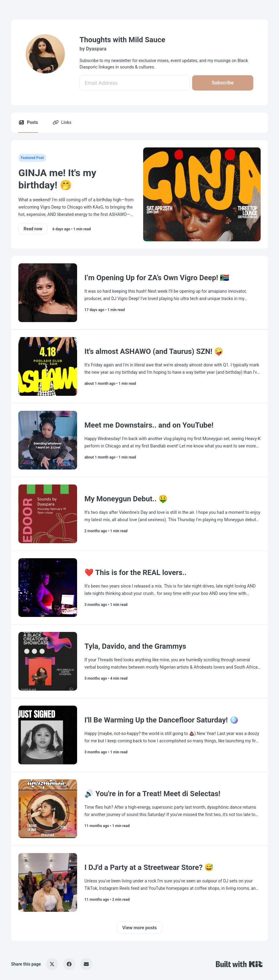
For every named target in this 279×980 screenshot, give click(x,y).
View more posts (140, 928)
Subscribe (223, 83)
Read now (33, 229)
